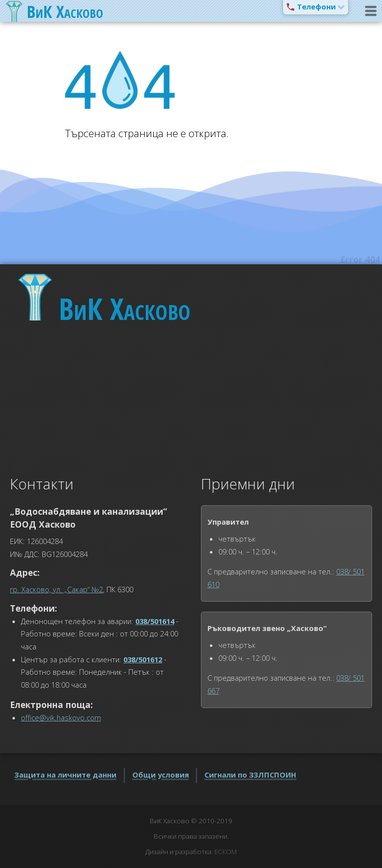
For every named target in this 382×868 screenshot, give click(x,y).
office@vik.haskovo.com (61, 717)
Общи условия (161, 775)
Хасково (125, 309)
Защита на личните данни (65, 775)
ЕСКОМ (226, 852)
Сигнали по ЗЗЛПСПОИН (250, 775)
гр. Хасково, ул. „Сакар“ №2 (56, 589)
